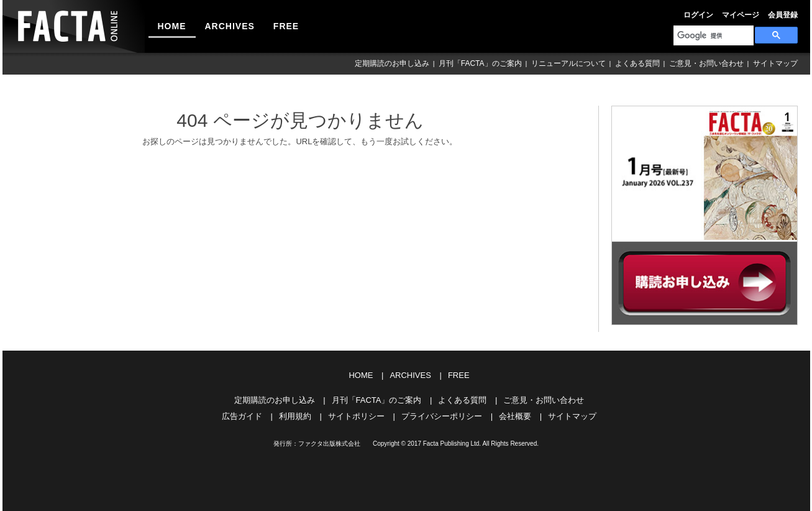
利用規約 (295, 416)
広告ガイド (242, 416)
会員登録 (783, 15)
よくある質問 (637, 63)
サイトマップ (775, 63)
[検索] (712, 35)
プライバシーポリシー (442, 416)
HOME (172, 26)
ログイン (698, 15)
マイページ (741, 15)
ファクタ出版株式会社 (329, 444)
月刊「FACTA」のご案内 (480, 63)
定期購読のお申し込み (392, 63)
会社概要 (515, 416)
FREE (286, 26)
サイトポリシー (356, 416)
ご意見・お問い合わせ (706, 63)
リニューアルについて (568, 63)
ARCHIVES (230, 26)
